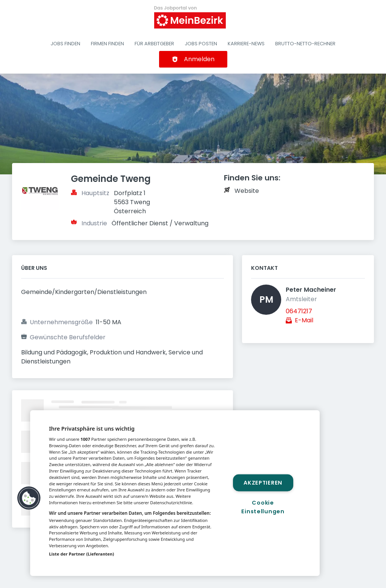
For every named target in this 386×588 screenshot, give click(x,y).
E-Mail (304, 320)
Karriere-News (246, 44)
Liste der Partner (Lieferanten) (82, 554)
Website (247, 191)
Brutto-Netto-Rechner (305, 44)
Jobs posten (201, 44)
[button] (29, 498)
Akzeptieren (263, 482)
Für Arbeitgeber (154, 44)
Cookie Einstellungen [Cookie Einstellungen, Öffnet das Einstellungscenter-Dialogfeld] (263, 507)
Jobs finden (65, 44)
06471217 (299, 311)
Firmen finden (107, 44)
